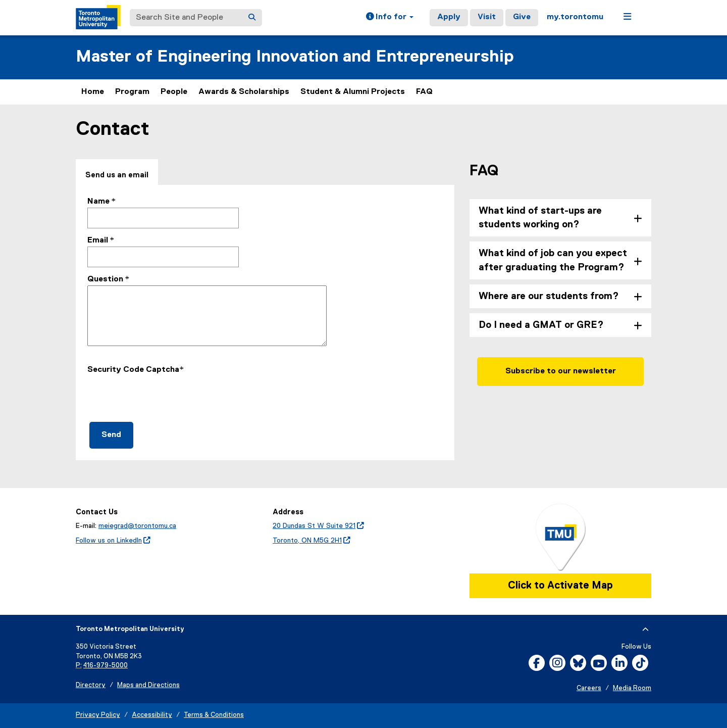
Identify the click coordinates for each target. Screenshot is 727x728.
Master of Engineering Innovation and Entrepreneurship (295, 57)
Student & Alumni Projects (353, 92)
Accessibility (152, 715)
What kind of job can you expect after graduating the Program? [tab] (553, 260)
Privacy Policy (98, 715)
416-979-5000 (106, 666)
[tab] (117, 173)
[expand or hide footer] (645, 629)
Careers (589, 688)
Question (105, 279)
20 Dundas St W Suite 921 (318, 526)
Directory (91, 685)
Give (522, 17)
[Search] (252, 18)
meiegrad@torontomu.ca (137, 526)
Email (98, 240)
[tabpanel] (265, 322)
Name (98, 202)
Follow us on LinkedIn (113, 541)
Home (93, 92)
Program (132, 92)
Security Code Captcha (133, 370)
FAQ (424, 92)
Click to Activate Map (560, 586)
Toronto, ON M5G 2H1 (311, 541)
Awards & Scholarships (244, 92)
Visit (487, 17)
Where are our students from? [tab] (549, 296)
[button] (390, 18)
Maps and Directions (148, 685)
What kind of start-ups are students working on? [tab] (540, 218)
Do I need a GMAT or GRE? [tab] (541, 325)
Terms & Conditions (214, 715)
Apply (449, 17)
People (174, 92)
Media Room (632, 688)
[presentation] (164, 396)
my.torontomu (575, 17)
